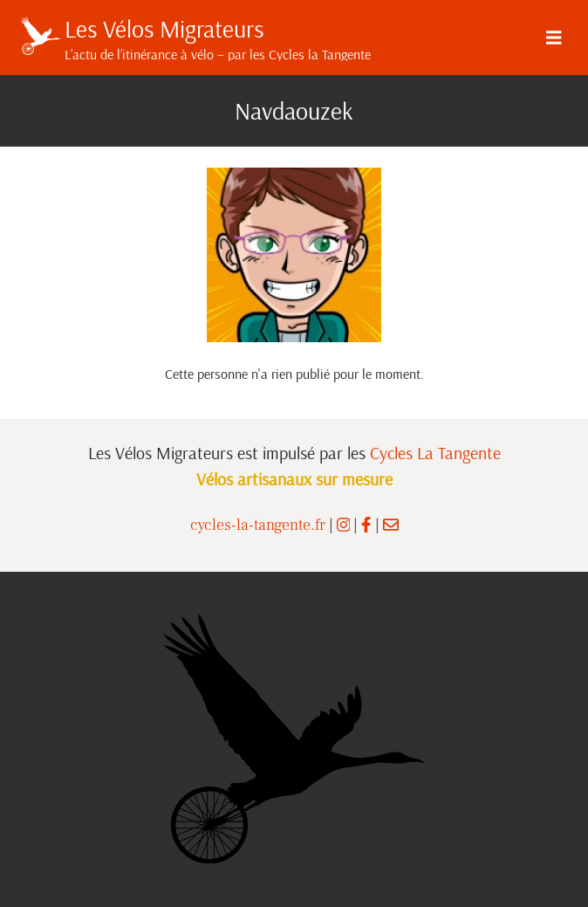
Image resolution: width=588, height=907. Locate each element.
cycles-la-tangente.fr (258, 525)
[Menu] (554, 38)
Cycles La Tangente (435, 453)
